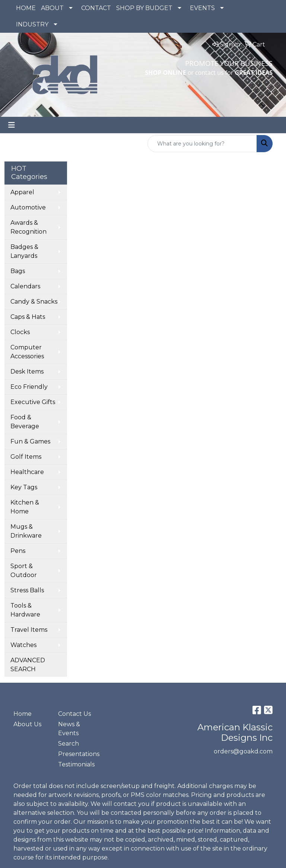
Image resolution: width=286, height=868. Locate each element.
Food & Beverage (25, 422)
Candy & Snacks (34, 302)
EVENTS (202, 8)
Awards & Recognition (28, 227)
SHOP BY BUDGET (144, 8)
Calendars (25, 286)
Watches (23, 645)
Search (69, 744)
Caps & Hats (28, 317)
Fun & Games (30, 441)
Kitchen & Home (25, 507)
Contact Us (74, 714)
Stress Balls (27, 590)
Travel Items (29, 630)
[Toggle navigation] (12, 125)
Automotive (28, 207)
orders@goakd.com (243, 751)
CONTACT (96, 8)
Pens (18, 551)
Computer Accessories (27, 352)
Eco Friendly (29, 387)
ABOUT (52, 8)
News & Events (69, 729)
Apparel (22, 192)
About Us (27, 724)
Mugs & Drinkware (26, 531)
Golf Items (26, 457)
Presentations (76, 754)
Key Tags (24, 487)
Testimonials (76, 764)
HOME (26, 8)
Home (23, 714)
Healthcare (27, 472)
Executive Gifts (33, 402)
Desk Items (27, 371)
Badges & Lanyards (24, 251)
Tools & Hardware (25, 610)
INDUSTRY (32, 24)
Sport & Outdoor (24, 571)
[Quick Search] (202, 144)
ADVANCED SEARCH (28, 665)
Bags (18, 271)
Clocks (20, 332)
